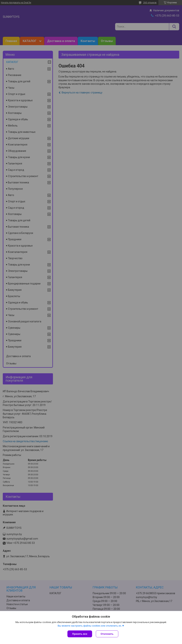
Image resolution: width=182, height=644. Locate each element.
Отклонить (107, 634)
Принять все (80, 634)
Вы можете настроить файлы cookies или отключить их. (90, 626)
